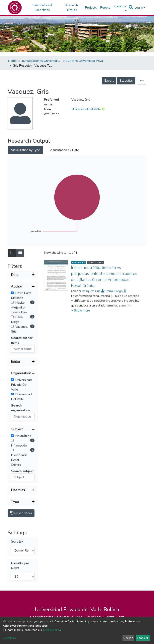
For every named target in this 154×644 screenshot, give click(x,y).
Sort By (17, 541)
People (105, 8)
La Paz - (65, 617)
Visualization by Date (64, 150)
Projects (91, 8)
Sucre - (79, 617)
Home (12, 61)
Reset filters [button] (21, 513)
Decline (128, 638)
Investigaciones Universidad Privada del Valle (42, 61)
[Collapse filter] (23, 287)
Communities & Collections (42, 8)
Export (109, 81)
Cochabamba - (44, 617)
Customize (9, 638)
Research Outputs (71, 8)
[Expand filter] (23, 275)
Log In (139, 8)
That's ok (143, 638)
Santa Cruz (114, 617)
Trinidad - (95, 617)
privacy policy (52, 630)
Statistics (126, 81)
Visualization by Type (26, 150)
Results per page (20, 565)
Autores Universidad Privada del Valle (86, 61)
